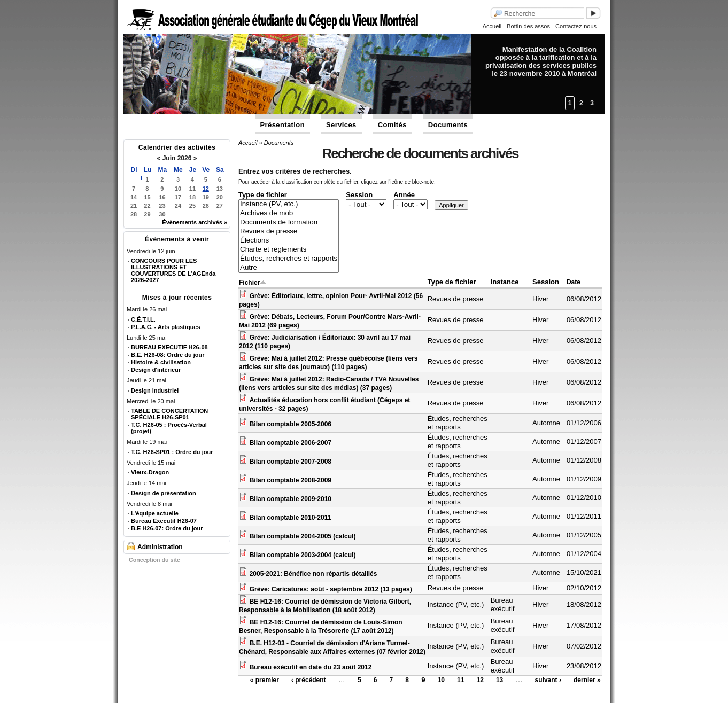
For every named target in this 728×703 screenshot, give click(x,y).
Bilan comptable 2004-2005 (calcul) (303, 536)
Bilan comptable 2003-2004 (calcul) (303, 555)
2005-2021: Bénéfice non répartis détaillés (313, 574)
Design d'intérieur (156, 370)
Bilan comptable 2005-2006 (291, 424)
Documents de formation (289, 222)
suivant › (548, 680)
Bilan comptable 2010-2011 (291, 518)
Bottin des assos (528, 26)
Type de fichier (263, 195)
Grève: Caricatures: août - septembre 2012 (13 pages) (331, 589)
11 (460, 680)
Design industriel (155, 390)
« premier (265, 680)
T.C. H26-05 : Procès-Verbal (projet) (169, 428)
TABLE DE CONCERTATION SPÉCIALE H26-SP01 (169, 414)
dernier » (587, 680)
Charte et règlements (289, 250)
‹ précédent (309, 680)
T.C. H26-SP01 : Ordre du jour (172, 452)
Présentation (283, 125)
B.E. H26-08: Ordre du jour (168, 355)
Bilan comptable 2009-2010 (291, 499)
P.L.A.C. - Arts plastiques (166, 327)
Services (341, 125)
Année (404, 195)
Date (574, 282)
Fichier (253, 283)
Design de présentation (164, 493)
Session (359, 195)
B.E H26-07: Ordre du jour (167, 528)
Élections (289, 241)
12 (206, 189)
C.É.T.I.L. (143, 319)
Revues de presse (289, 232)
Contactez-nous (576, 26)
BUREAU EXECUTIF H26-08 (169, 347)
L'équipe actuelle (155, 513)
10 (441, 680)
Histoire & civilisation (161, 362)
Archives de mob (289, 213)
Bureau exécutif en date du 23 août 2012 (311, 667)
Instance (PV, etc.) (289, 204)
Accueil (492, 26)
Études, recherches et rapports (289, 259)
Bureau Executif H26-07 (164, 521)
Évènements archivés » (195, 222)
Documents (448, 125)
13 (499, 680)
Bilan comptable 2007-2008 (291, 462)
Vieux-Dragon (150, 472)
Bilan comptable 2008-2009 (291, 480)
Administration (160, 547)
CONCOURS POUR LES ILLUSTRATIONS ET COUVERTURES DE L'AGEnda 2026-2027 (173, 270)
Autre (289, 268)
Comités (392, 125)
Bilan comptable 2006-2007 (291, 443)
